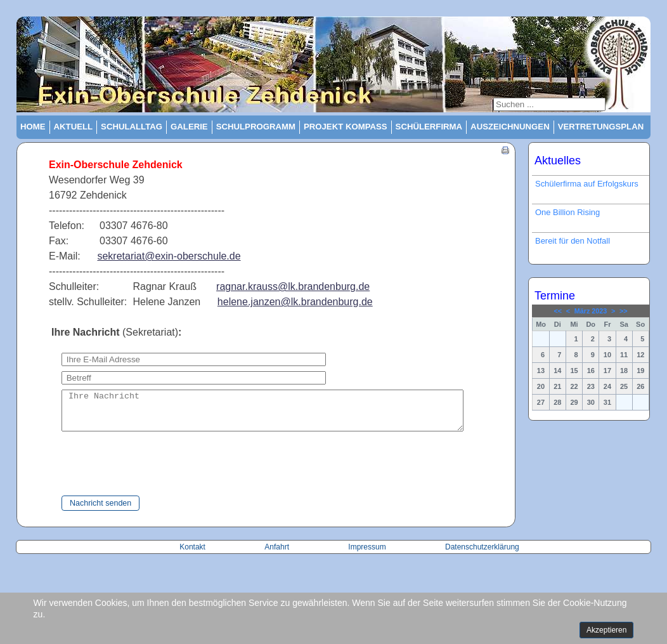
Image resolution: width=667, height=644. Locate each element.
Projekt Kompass (346, 127)
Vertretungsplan (601, 127)
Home (33, 127)
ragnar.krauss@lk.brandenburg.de (293, 286)
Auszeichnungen (510, 127)
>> (624, 311)
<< (558, 311)
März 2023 (591, 311)
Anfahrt (278, 555)
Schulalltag (132, 127)
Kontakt (193, 555)
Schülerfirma (429, 127)
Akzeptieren (606, 630)
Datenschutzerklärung (482, 555)
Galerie (189, 127)
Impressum (367, 555)
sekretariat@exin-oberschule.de (169, 256)
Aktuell (74, 127)
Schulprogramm (256, 127)
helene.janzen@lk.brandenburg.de (295, 302)
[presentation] (138, 472)
